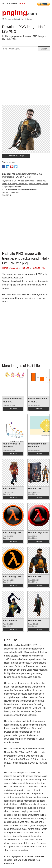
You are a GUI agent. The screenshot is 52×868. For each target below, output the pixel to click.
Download (13, 409)
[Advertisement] (26, 79)
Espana (22, 3)
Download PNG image (16, 156)
